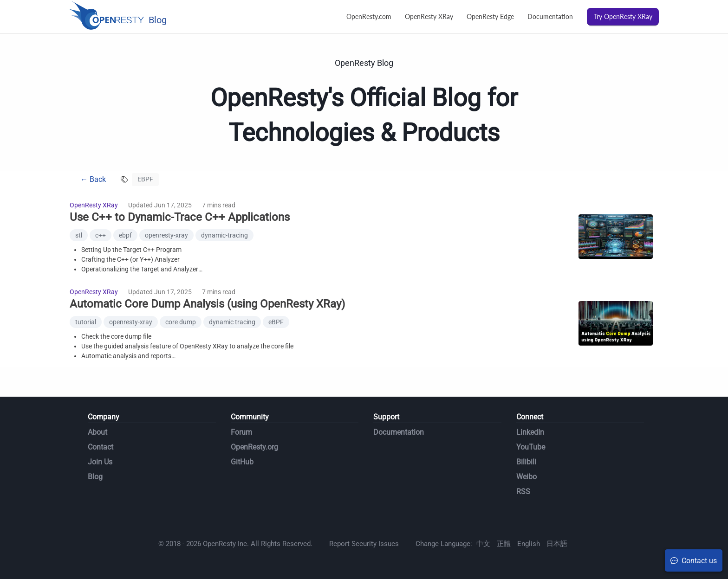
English (529, 544)
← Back (93, 179)
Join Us (100, 462)
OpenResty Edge (490, 16)
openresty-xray (166, 235)
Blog (95, 477)
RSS (523, 492)
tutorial (86, 322)
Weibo (526, 477)
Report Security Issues (364, 544)
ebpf (125, 235)
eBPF (276, 322)
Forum (241, 432)
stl (79, 235)
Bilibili (526, 462)
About (97, 432)
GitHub (242, 462)
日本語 (557, 544)
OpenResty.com (369, 16)
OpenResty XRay (429, 16)
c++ (101, 235)
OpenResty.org (254, 447)
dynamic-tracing (224, 235)
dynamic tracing (232, 322)
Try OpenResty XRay (623, 16)
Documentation (550, 16)
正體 (504, 544)
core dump (181, 322)
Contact (101, 447)
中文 (483, 544)
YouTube (531, 447)
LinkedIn (530, 432)
